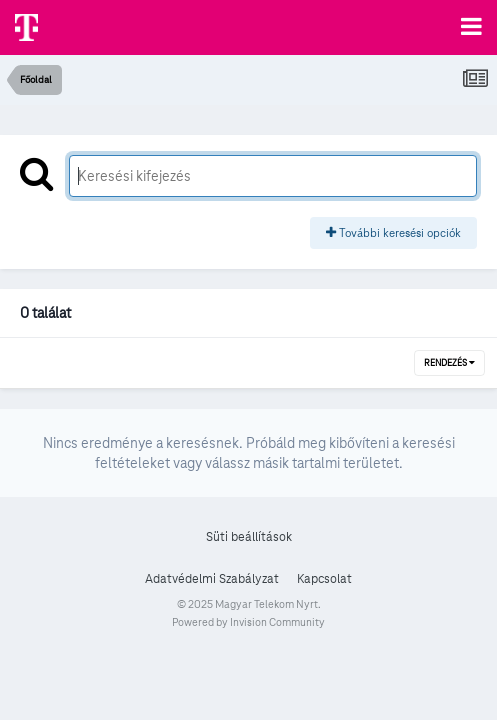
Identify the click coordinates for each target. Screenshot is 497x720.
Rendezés (449, 363)
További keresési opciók (393, 232)
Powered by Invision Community (248, 622)
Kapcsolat (324, 579)
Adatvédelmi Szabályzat (212, 579)
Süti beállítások (249, 537)
